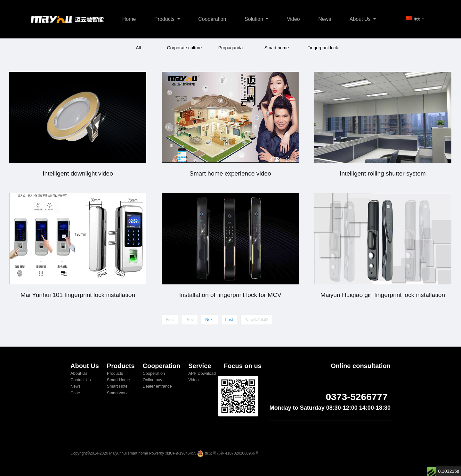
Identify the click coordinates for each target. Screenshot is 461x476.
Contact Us (81, 380)
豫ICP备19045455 (181, 453)
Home (129, 19)
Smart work (117, 393)
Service (200, 366)
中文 (414, 19)
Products (165, 19)
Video (293, 19)
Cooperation (212, 19)
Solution (255, 19)
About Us (361, 19)
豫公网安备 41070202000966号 (232, 453)
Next (209, 320)
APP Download (202, 373)
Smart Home (118, 380)
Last (229, 320)
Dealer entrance (157, 386)
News (325, 19)
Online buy (152, 380)
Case (75, 393)
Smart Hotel (118, 386)
